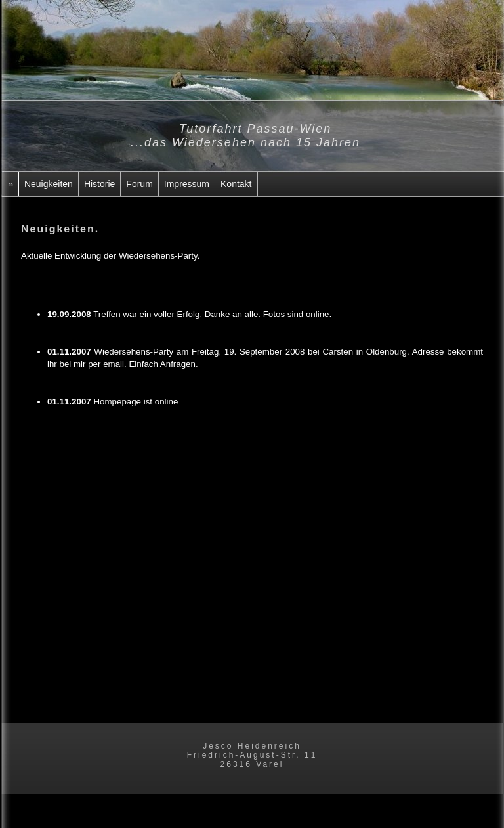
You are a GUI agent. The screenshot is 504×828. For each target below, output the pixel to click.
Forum (139, 184)
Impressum (187, 184)
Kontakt (236, 184)
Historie (99, 184)
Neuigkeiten (49, 184)
